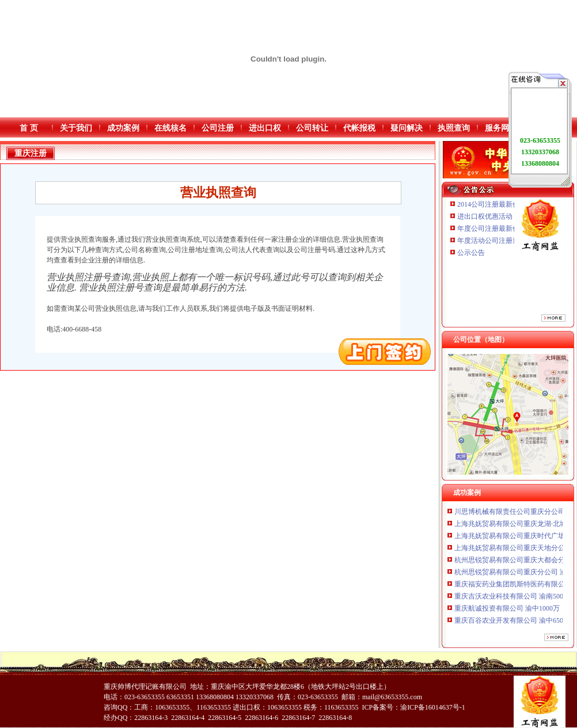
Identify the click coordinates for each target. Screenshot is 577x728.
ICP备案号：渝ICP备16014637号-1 (413, 707)
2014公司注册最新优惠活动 (499, 204)
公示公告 (471, 253)
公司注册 (218, 128)
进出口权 (265, 128)
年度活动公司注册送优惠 (495, 241)
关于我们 (76, 128)
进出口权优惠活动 (485, 216)
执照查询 (454, 128)
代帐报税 (359, 128)
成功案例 (123, 128)
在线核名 (170, 128)
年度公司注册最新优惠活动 (499, 228)
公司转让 (312, 128)
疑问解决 (407, 128)
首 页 (29, 128)
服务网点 (501, 128)
